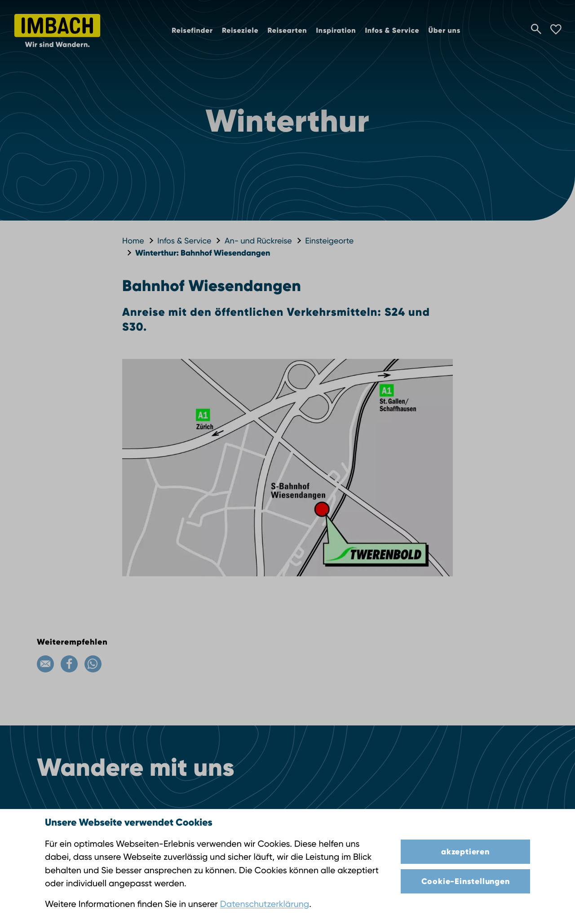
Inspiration (336, 31)
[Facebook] (69, 664)
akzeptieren (465, 852)
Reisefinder (192, 31)
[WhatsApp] (93, 664)
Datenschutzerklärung (265, 904)
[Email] (45, 664)
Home (133, 241)
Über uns (444, 31)
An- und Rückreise (258, 241)
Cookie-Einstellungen (466, 881)
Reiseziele (240, 31)
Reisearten (287, 31)
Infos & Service (392, 31)
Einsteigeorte (329, 241)
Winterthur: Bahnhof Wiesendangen (203, 253)
